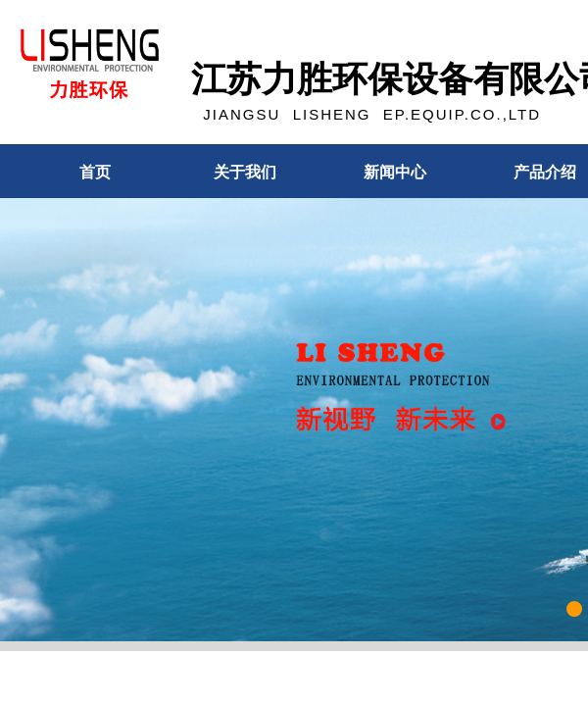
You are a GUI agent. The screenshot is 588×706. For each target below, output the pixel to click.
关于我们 (245, 172)
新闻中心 (395, 172)
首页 (95, 172)
